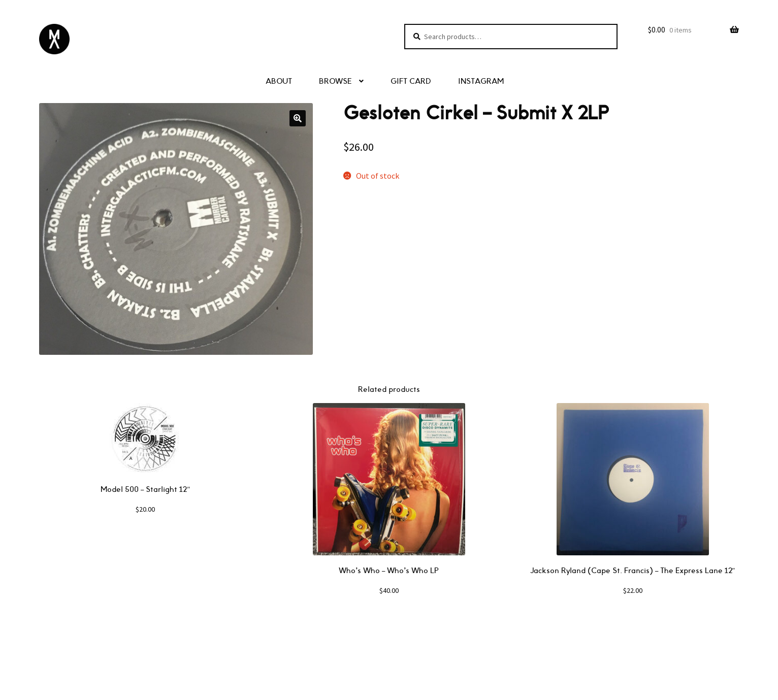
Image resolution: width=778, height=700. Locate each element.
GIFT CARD (411, 81)
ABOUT (279, 81)
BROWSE (335, 81)
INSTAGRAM (481, 81)
